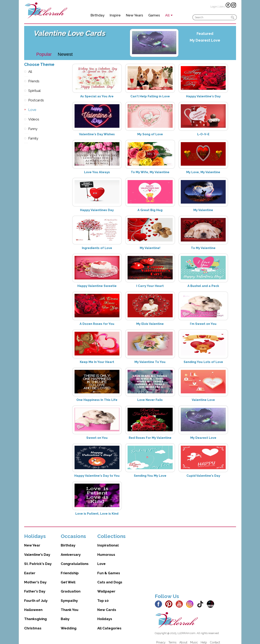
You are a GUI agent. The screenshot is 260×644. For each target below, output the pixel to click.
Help (204, 638)
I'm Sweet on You (203, 324)
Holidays (105, 615)
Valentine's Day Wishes (97, 134)
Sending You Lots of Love (203, 362)
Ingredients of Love (97, 248)
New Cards (107, 606)
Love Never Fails (150, 400)
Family (26, 138)
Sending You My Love (150, 476)
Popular (44, 54)
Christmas (33, 624)
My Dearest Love (205, 40)
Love (26, 110)
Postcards (26, 100)
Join (221, 7)
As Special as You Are (97, 96)
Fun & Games (109, 569)
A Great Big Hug (150, 210)
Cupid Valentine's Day (203, 476)
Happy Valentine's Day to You (97, 476)
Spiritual (26, 91)
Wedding (69, 624)
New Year (32, 541)
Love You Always (97, 172)
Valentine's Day (37, 551)
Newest (65, 54)
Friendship (70, 569)
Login (214, 7)
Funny (26, 129)
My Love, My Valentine (203, 172)
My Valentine (203, 210)
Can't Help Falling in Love (150, 96)
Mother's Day (35, 578)
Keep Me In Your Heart (97, 362)
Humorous (106, 551)
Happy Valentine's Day (203, 96)
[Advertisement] (195, 557)
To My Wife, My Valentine (150, 172)
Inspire (115, 15)
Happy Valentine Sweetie (97, 286)
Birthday (97, 15)
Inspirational (108, 541)
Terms (172, 638)
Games (154, 15)
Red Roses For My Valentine (150, 438)
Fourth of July (36, 597)
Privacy (161, 638)
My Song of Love (150, 134)
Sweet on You (97, 438)
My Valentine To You (150, 362)
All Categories (109, 624)
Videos (26, 119)
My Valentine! (150, 248)
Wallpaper (106, 587)
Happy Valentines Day (97, 210)
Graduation (71, 587)
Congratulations (75, 560)
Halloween (33, 606)
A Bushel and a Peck (203, 286)
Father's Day (35, 587)
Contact (215, 638)
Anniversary (71, 551)
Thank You (70, 606)
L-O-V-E (203, 134)
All (26, 72)
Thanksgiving (35, 615)
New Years (134, 15)
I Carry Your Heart (150, 286)
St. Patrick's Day (38, 560)
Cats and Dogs (110, 578)
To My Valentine (203, 248)
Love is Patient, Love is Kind (97, 514)
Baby (65, 615)
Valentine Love (203, 400)
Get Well (68, 578)
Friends (26, 81)
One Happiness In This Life (97, 400)
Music (194, 638)
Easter (30, 569)
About (183, 638)
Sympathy (69, 597)
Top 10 (103, 597)
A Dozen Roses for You (97, 324)
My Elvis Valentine (150, 324)
